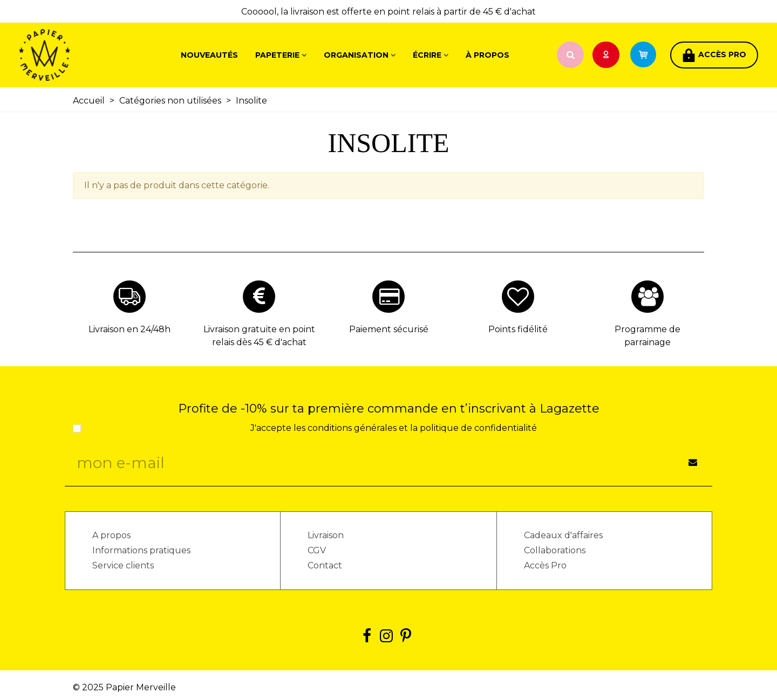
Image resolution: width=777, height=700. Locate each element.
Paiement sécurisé (389, 329)
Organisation (356, 55)
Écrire (427, 55)
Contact (325, 565)
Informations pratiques (141, 550)
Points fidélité (518, 329)
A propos (111, 535)
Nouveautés (209, 55)
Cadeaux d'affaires (563, 535)
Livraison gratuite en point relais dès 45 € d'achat (259, 336)
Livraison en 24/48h (129, 329)
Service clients (123, 565)
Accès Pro (545, 565)
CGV (317, 550)
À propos (488, 55)
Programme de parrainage (647, 336)
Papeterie (277, 55)
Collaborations (555, 550)
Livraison (326, 535)
